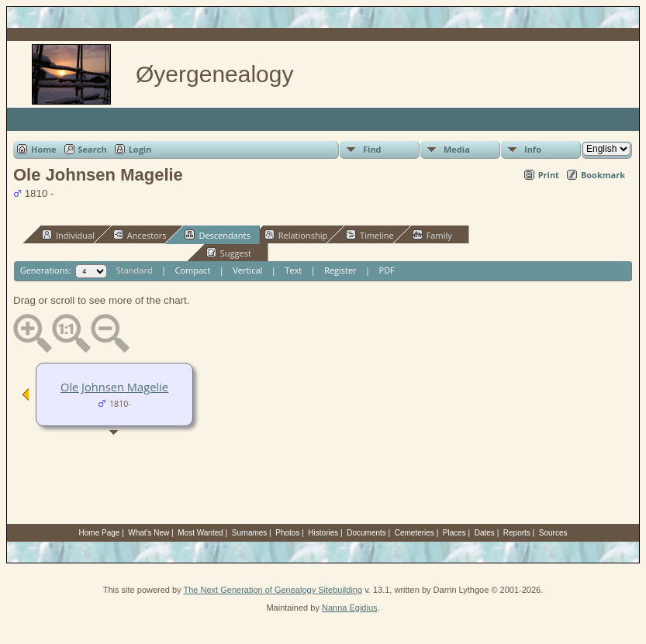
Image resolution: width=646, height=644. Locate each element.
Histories (323, 533)
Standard (135, 270)
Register (340, 270)
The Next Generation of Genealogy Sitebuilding (273, 590)
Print (549, 175)
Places (454, 533)
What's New (149, 533)
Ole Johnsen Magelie (114, 387)
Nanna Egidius (350, 608)
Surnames (250, 533)
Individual (68, 235)
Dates (485, 533)
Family (432, 235)
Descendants (217, 235)
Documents (366, 533)
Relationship (296, 235)
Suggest (229, 253)
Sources (553, 533)
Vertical (247, 270)
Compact (193, 270)
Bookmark (603, 175)
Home (44, 149)
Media (457, 149)
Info (533, 149)
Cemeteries (415, 533)
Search (93, 149)
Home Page (100, 533)
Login (140, 149)
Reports (517, 533)
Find (372, 149)
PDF (387, 270)
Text (293, 270)
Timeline (370, 235)
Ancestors (140, 235)
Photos (287, 533)
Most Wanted (200, 533)
